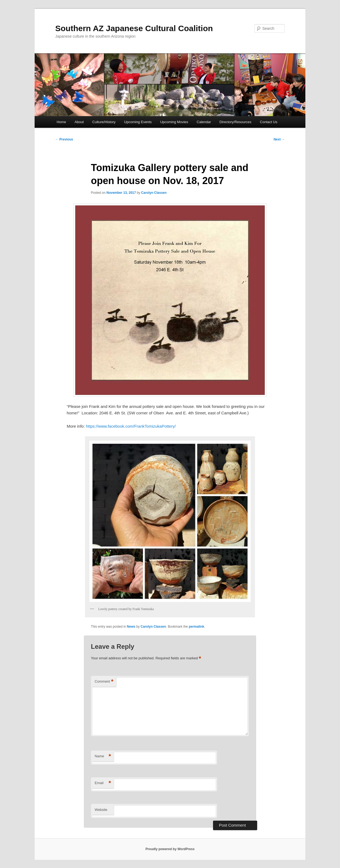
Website (101, 810)
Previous (64, 139)
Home (61, 122)
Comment (104, 682)
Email (103, 783)
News (131, 627)
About (79, 122)
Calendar (204, 122)
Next (279, 139)
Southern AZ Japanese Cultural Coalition (134, 28)
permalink (196, 627)
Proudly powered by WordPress (170, 849)
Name (103, 756)
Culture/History (104, 122)
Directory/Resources (236, 122)
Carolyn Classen (154, 193)
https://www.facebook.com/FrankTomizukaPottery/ (131, 426)
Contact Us (269, 122)
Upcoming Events (138, 122)
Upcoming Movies (174, 122)
